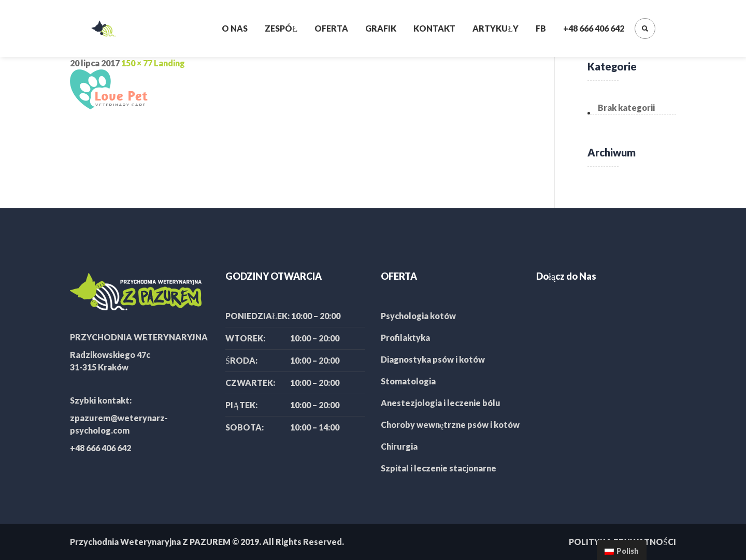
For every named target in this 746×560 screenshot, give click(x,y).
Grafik (381, 28)
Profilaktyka (405, 338)
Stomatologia (408, 381)
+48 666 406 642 (594, 28)
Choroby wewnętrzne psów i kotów (450, 425)
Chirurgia (399, 446)
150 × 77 (137, 63)
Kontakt (434, 28)
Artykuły (496, 28)
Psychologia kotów (418, 316)
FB (541, 28)
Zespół (281, 28)
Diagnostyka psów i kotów (433, 359)
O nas (235, 28)
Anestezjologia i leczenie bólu (441, 403)
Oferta (331, 28)
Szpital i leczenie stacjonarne (439, 468)
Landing (169, 63)
